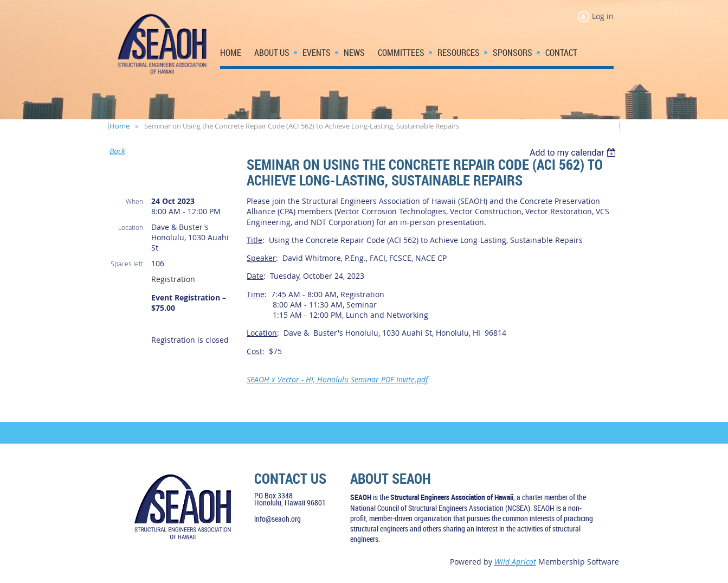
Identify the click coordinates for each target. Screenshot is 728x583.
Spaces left (127, 264)
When (134, 201)
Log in (603, 16)
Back (117, 151)
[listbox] (574, 153)
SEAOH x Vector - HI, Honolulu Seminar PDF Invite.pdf (337, 379)
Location (131, 227)
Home (120, 126)
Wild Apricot (515, 562)
